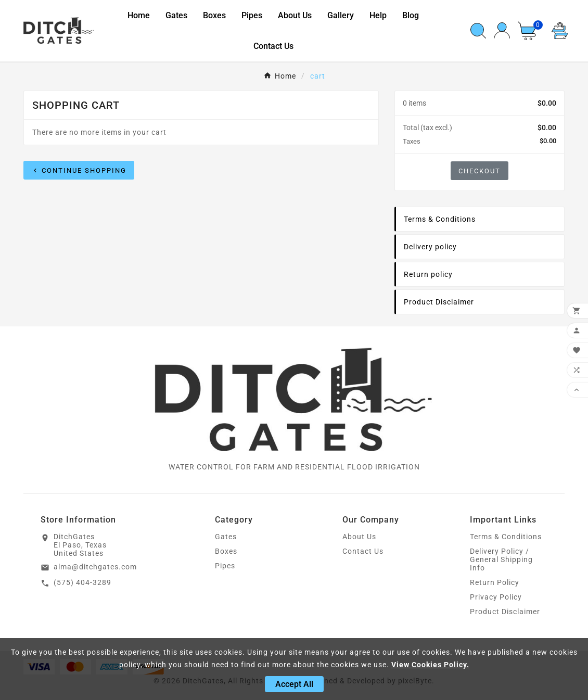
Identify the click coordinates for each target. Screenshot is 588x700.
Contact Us (363, 551)
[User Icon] (502, 30)
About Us (359, 537)
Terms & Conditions (506, 537)
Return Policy (495, 582)
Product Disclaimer (505, 612)
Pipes (225, 566)
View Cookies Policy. (430, 665)
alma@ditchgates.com (95, 567)
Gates (226, 537)
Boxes (226, 551)
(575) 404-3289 (82, 582)
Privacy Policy (496, 597)
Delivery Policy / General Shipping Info (501, 559)
